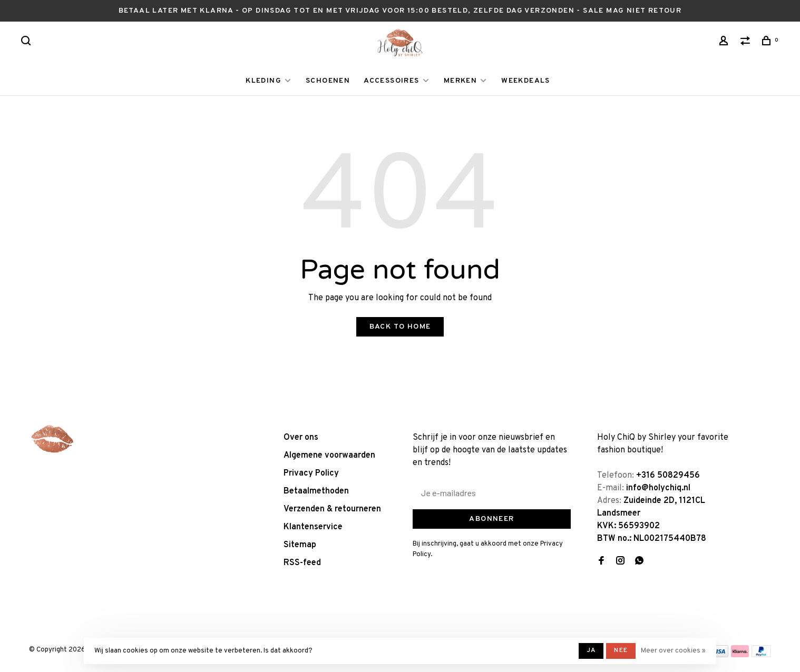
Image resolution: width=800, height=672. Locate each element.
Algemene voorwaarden (329, 456)
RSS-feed (302, 563)
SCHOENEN (328, 81)
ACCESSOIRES (391, 81)
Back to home (400, 327)
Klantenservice (313, 527)
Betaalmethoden (316, 491)
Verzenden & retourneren (332, 509)
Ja (591, 650)
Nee (621, 650)
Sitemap (300, 545)
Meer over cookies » (673, 651)
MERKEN (460, 81)
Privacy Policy (311, 473)
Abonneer (491, 519)
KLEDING (264, 81)
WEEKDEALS (526, 81)
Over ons (301, 438)
